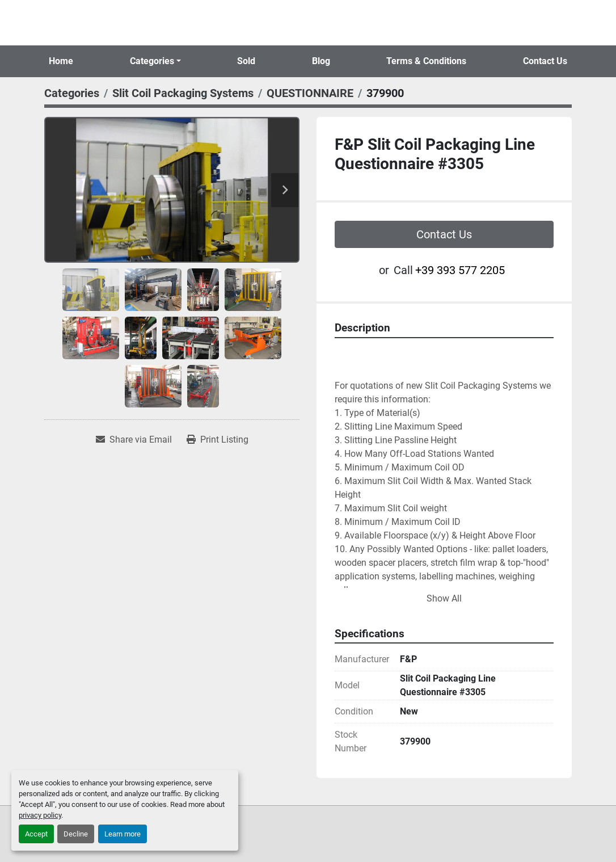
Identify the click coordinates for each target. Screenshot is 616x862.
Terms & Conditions (426, 61)
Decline (76, 834)
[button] (155, 61)
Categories (152, 61)
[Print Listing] (218, 440)
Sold (246, 61)
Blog (321, 61)
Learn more (123, 834)
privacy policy (40, 815)
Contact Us (545, 61)
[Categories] (72, 93)
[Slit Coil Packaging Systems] (183, 93)
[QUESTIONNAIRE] (310, 93)
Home (61, 61)
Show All (444, 598)
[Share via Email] (134, 440)
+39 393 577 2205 (460, 270)
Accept (36, 834)
